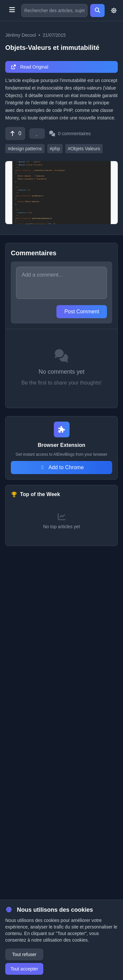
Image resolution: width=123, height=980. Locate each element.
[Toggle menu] (12, 10)
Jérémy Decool (20, 35)
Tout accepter (24, 969)
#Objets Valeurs (84, 149)
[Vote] (15, 134)
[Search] (97, 10)
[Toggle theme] (114, 10)
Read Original (29, 67)
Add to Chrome (62, 467)
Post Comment (82, 312)
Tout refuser (24, 954)
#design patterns (25, 149)
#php (55, 149)
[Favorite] (37, 134)
